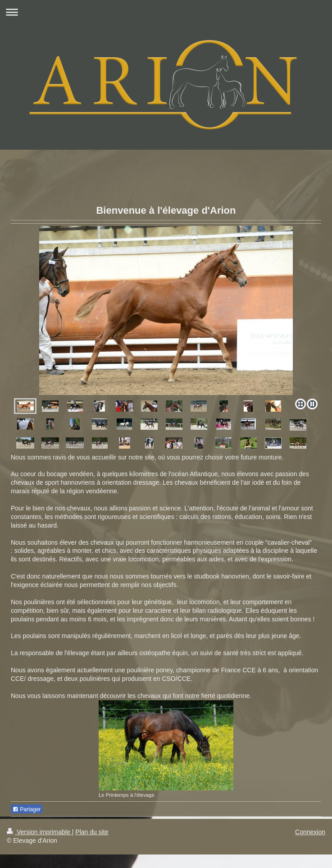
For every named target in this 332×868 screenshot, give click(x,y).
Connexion (310, 832)
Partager (27, 809)
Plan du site (92, 832)
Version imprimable (39, 832)
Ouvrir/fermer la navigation (166, 12)
